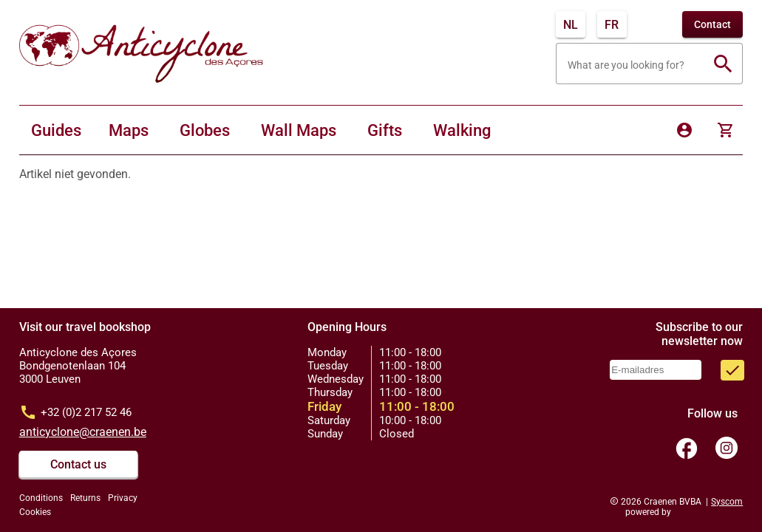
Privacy (123, 498)
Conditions (41, 498)
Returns (85, 498)
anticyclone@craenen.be (83, 432)
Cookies (35, 512)
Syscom (727, 502)
